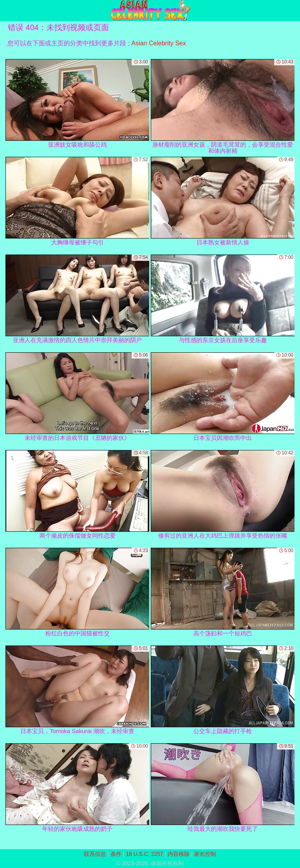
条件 (116, 854)
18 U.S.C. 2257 (145, 854)
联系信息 (95, 854)
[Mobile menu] (7, 11)
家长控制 (205, 854)
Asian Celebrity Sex (159, 43)
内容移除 (179, 854)
